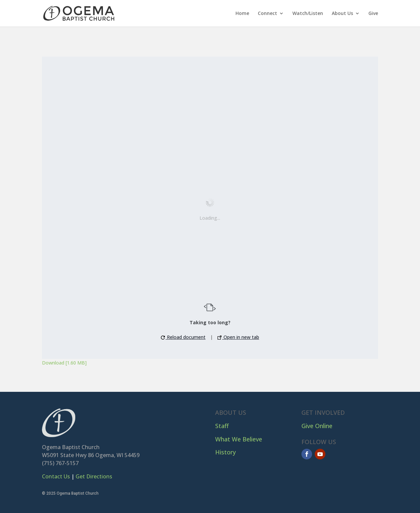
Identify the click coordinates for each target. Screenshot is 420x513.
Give (373, 14)
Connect (267, 14)
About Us (342, 14)
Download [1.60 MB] (64, 363)
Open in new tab (238, 337)
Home (242, 14)
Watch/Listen (308, 14)
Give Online (317, 426)
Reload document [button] (183, 337)
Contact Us (56, 476)
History (225, 452)
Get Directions (94, 476)
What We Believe (239, 439)
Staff (222, 426)
